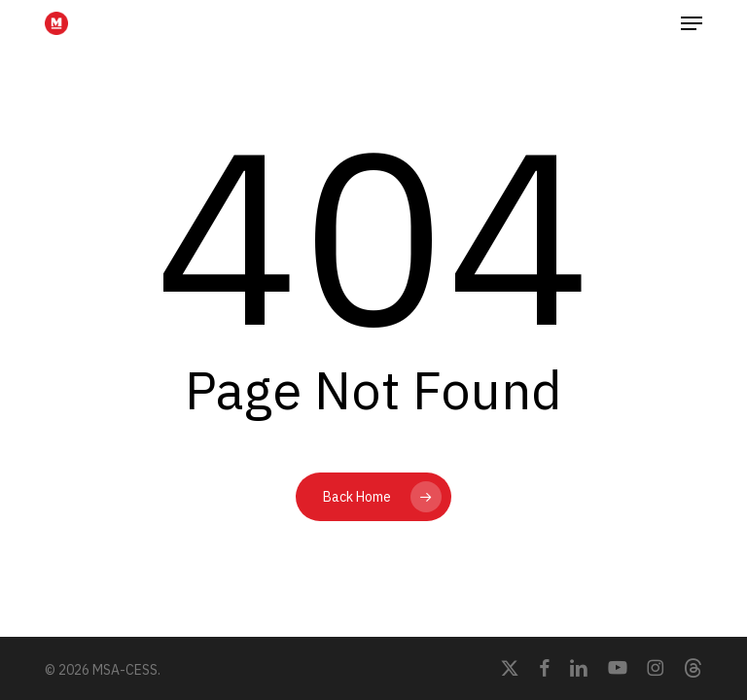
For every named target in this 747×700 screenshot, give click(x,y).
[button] (692, 23)
